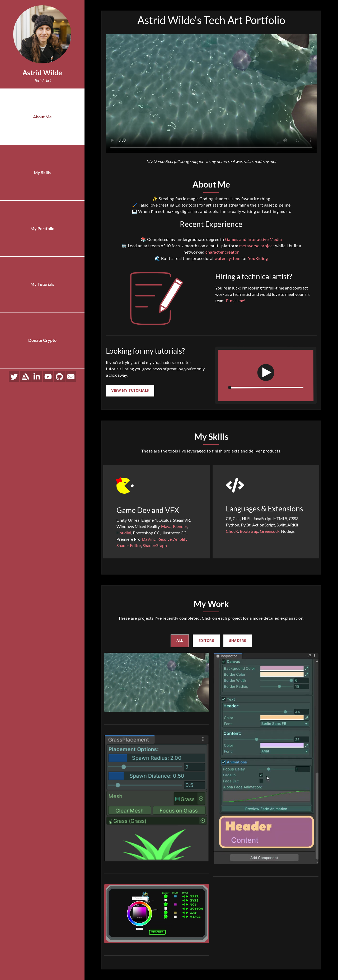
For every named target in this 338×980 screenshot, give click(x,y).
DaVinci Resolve (157, 539)
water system (227, 258)
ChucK (232, 531)
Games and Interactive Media (253, 239)
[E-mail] (71, 371)
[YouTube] (48, 371)
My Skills (42, 171)
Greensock (270, 531)
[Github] (59, 371)
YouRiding (258, 258)
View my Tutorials (130, 390)
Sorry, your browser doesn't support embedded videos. (211, 94)
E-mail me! (236, 300)
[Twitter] (14, 371)
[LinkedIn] (37, 371)
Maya (166, 526)
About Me (42, 116)
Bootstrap (249, 531)
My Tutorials (42, 281)
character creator (222, 252)
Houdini (124, 533)
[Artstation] (25, 371)
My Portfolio (42, 226)
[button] (156, 682)
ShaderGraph (155, 545)
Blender (180, 526)
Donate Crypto (42, 336)
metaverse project (257, 246)
